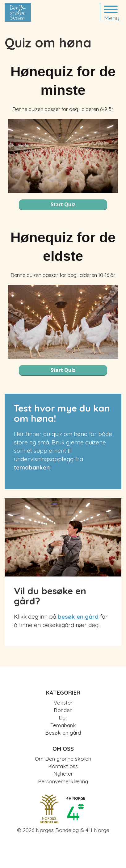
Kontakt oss (63, 766)
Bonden (63, 710)
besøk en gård (78, 617)
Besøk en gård (63, 733)
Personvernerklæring (63, 781)
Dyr (63, 717)
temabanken (32, 467)
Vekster (63, 703)
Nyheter (63, 774)
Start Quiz (63, 204)
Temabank (63, 725)
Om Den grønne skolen (63, 759)
